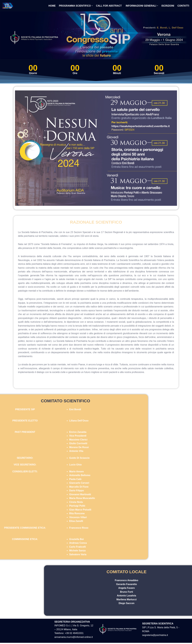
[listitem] (139, 114)
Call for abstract (109, 6)
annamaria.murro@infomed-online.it (74, 638)
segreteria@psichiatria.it (155, 636)
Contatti (183, 6)
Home (51, 6)
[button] (92, 6)
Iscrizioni (168, 6)
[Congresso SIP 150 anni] (8, 6)
